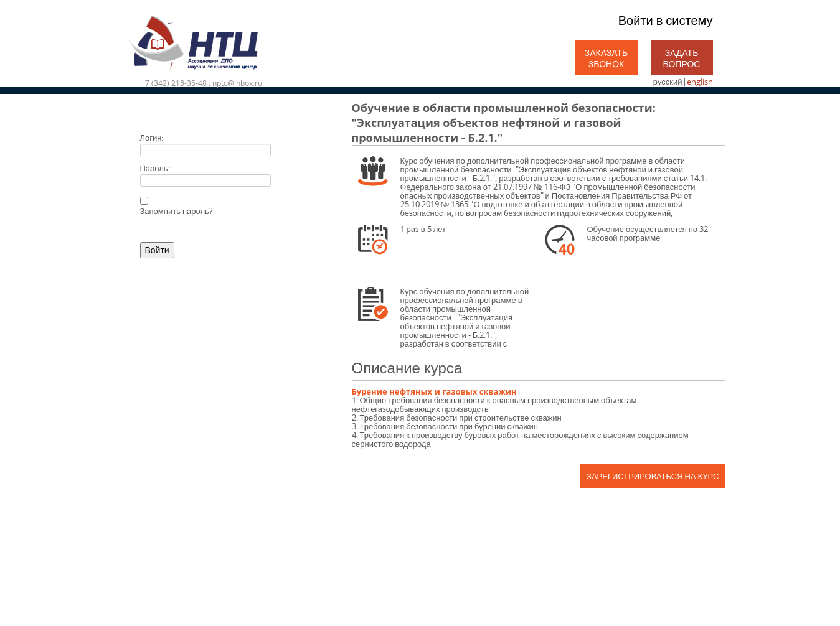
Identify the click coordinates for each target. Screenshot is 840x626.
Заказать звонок (606, 58)
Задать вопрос (682, 58)
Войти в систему (666, 20)
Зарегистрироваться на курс (653, 476)
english (700, 82)
